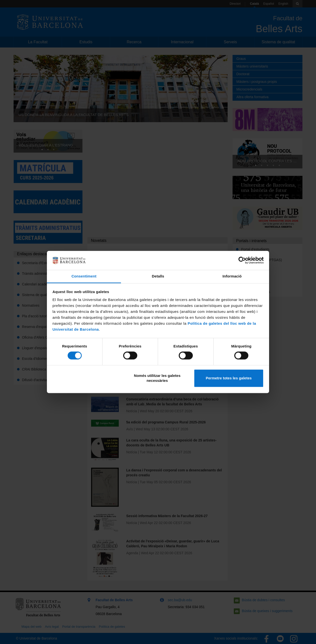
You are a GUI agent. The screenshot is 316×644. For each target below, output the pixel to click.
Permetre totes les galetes (229, 378)
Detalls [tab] (158, 276)
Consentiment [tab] (84, 276)
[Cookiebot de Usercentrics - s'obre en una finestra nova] (242, 260)
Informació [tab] (232, 276)
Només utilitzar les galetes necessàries (157, 378)
